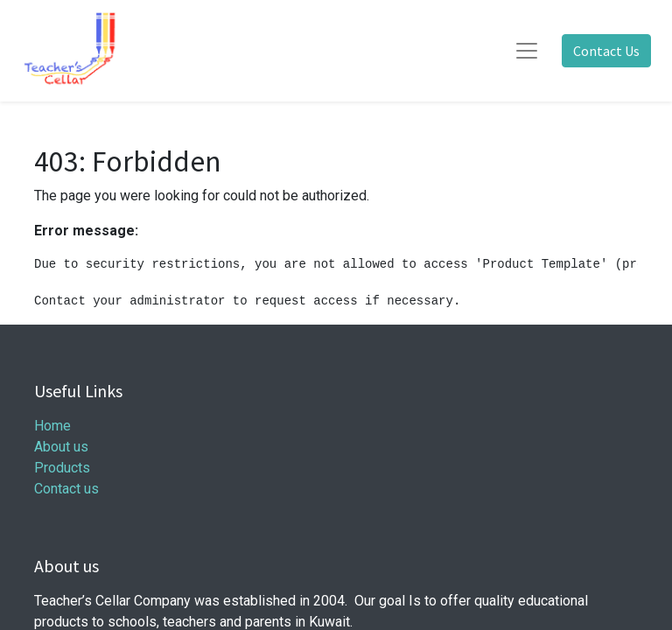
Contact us (66, 489)
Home (52, 426)
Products (62, 468)
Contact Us (606, 51)
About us (61, 447)
